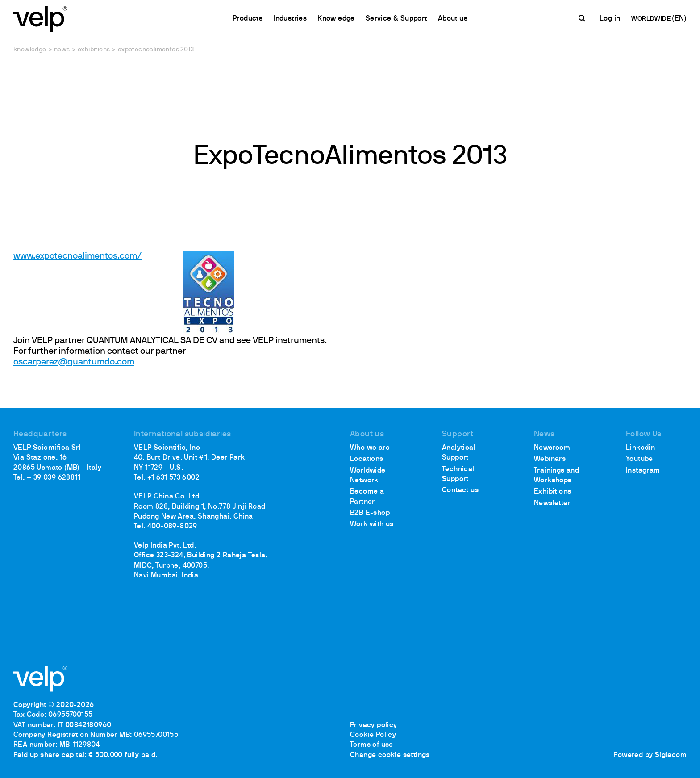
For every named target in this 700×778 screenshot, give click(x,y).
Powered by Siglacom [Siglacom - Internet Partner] (650, 755)
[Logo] (40, 18)
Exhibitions (94, 50)
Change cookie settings (390, 755)
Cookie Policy (373, 735)
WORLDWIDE (652, 19)
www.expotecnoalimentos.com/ (78, 256)
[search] (583, 18)
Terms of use (372, 745)
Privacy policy (374, 725)
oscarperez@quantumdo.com (74, 362)
